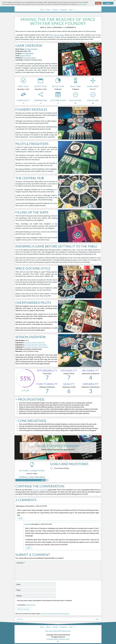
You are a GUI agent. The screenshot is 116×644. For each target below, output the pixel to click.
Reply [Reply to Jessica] (29, 548)
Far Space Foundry (57, 35)
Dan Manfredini (28, 53)
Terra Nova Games (29, 58)
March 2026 (66, 631)
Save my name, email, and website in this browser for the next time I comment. (45, 600)
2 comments (70, 27)
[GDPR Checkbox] (16, 605)
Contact (55, 10)
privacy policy (83, 4)
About (48, 10)
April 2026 (57, 631)
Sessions (58, 27)
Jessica (27, 524)
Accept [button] (108, 3)
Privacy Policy (30, 605)
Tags (71, 10)
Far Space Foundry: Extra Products (37, 347)
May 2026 (49, 631)
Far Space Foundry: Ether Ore (35, 343)
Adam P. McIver (25, 56)
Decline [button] (98, 3)
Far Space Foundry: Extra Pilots (36, 345)
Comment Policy (52, 639)
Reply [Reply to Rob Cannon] (21, 518)
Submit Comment (23, 609)
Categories (64, 10)
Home (42, 10)
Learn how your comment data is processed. (55, 614)
